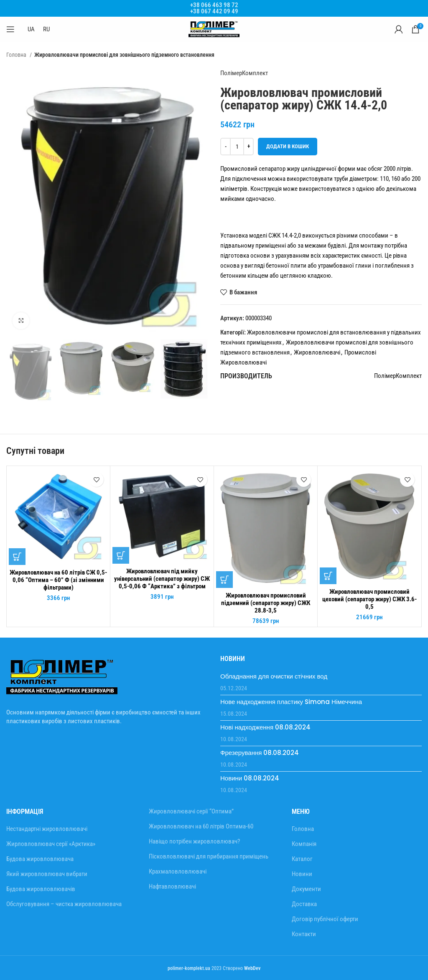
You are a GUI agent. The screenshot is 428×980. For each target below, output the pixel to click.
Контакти (304, 934)
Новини (302, 874)
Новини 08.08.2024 (250, 778)
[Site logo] (214, 29)
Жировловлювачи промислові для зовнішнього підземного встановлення (124, 55)
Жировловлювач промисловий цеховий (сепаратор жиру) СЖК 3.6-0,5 (369, 599)
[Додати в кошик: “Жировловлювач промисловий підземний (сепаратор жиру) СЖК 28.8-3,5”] (224, 580)
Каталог (302, 859)
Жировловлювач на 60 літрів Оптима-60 (201, 826)
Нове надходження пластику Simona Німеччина (291, 702)
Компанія (304, 844)
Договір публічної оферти (325, 919)
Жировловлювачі (317, 352)
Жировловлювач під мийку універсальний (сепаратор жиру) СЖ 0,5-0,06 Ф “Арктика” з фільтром (162, 579)
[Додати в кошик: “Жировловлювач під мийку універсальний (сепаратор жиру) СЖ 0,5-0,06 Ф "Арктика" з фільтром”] (121, 555)
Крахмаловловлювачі (178, 871)
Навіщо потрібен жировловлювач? (194, 841)
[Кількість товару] (237, 147)
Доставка (304, 904)
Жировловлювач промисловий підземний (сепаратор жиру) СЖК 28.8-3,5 (266, 603)
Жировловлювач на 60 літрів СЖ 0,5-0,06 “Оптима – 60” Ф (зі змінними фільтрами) (58, 580)
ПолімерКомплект (244, 73)
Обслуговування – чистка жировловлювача (64, 904)
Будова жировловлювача (40, 859)
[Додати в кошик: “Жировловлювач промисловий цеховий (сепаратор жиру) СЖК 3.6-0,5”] (328, 576)
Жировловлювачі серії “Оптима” (191, 811)
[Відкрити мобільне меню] (10, 29)
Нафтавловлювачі (172, 886)
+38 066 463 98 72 (214, 5)
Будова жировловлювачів (41, 889)
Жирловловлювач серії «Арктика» (51, 844)
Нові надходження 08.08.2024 (265, 727)
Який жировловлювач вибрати (47, 874)
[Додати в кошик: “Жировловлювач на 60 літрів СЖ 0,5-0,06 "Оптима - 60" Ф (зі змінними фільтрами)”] (17, 557)
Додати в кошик (288, 146)
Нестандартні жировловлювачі (47, 829)
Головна (17, 55)
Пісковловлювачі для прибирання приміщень (209, 856)
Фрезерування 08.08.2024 (260, 753)
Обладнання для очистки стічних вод (274, 676)
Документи (306, 889)
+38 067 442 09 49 (214, 11)
